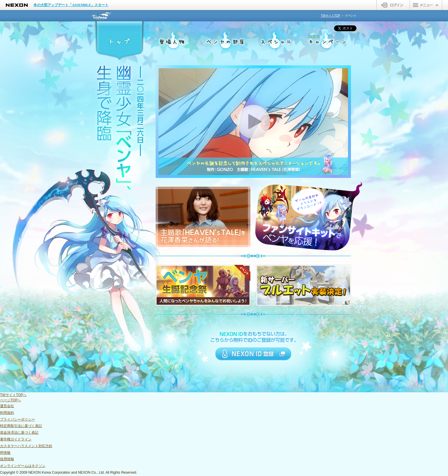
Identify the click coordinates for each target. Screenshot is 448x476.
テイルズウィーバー (103, 16)
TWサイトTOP (331, 16)
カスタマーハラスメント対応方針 (26, 446)
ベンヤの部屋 (224, 42)
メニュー (426, 5)
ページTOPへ (10, 400)
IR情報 (5, 453)
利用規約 (7, 413)
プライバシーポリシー (17, 419)
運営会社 (7, 406)
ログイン (393, 5)
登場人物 (172, 42)
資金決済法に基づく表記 (19, 433)
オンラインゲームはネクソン (23, 466)
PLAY (253, 122)
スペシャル (276, 42)
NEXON (17, 5)
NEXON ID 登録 (253, 354)
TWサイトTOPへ (13, 395)
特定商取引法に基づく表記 (21, 426)
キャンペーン (328, 42)
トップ (120, 42)
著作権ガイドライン (16, 439)
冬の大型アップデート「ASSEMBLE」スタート (71, 5)
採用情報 (7, 459)
